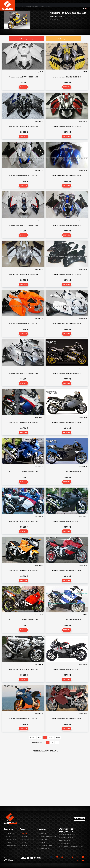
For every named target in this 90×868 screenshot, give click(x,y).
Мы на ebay (43, 839)
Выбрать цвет (62, 39)
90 (57, 742)
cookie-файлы (65, 840)
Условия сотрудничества (47, 836)
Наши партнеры (11, 839)
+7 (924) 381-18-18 (66, 829)
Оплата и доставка (45, 845)
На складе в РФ (44, 848)
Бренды (24, 836)
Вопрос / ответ (10, 836)
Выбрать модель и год (26, 39)
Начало (32, 738)
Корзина (24, 845)
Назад (40, 738)
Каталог (25, 833)
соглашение (65, 843)
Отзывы (8, 842)
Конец (58, 738)
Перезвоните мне (80, 818)
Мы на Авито (44, 842)
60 (52, 742)
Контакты (42, 833)
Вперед (51, 738)
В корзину (23, 87)
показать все (63, 20)
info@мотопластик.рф (68, 834)
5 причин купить (11, 833)
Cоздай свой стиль (28, 839)
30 (48, 742)
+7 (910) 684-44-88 (66, 832)
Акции (24, 842)
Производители (11, 845)
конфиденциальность (68, 837)
